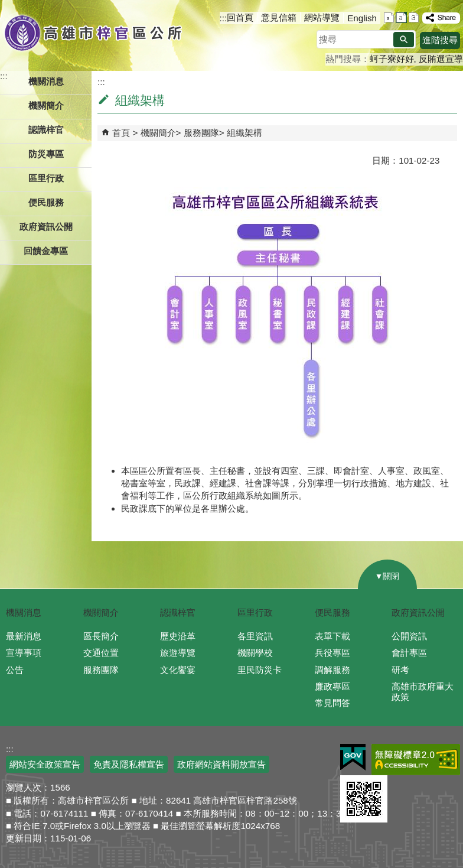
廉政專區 (332, 686)
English (362, 18)
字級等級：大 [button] (414, 17)
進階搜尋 (440, 40)
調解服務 (332, 670)
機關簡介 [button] (46, 105)
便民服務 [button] (46, 202)
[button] (404, 40)
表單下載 (332, 636)
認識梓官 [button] (46, 130)
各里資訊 (255, 636)
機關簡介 (158, 133)
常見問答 (332, 703)
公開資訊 (409, 636)
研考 (400, 670)
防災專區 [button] (46, 154)
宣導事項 (24, 653)
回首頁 (240, 17)
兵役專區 (332, 653)
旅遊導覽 (178, 653)
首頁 (121, 133)
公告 (15, 670)
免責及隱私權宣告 (129, 764)
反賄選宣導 (441, 59)
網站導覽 (322, 17)
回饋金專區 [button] (46, 251)
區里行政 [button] (46, 178)
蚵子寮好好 (392, 59)
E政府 (353, 757)
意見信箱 (279, 17)
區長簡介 (101, 636)
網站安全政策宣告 (45, 764)
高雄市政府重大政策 (423, 692)
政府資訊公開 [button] (46, 227)
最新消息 (24, 636)
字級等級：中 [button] (401, 17)
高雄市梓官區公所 (93, 32)
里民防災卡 (260, 670)
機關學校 (255, 653)
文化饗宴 (178, 670)
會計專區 (409, 653)
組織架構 (244, 133)
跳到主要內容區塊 (6, 6)
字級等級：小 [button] (389, 17)
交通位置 (101, 653)
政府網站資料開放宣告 (221, 764)
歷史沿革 (178, 636)
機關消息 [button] (46, 81)
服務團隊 (201, 133)
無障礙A (416, 760)
